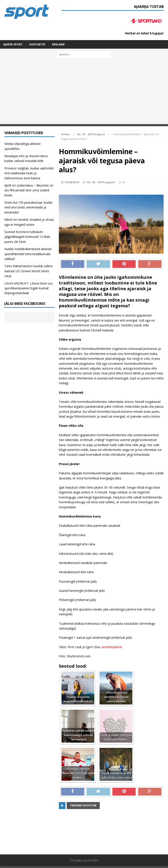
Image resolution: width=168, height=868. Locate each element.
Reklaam (58, 44)
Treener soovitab (83, 805)
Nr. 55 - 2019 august (101, 182)
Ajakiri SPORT (13, 44)
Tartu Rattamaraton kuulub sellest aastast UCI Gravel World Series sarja (29, 271)
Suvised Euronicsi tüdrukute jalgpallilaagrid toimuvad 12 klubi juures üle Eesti (27, 237)
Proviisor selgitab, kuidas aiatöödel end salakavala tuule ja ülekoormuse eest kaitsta (29, 173)
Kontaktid (37, 44)
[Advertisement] (84, 93)
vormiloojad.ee (112, 647)
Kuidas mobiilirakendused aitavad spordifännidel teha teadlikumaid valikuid (28, 254)
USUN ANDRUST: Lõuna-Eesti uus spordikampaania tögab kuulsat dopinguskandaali (29, 288)
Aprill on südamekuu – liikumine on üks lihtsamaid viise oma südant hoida (29, 190)
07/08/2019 (72, 182)
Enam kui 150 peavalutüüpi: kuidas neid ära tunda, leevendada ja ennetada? (29, 207)
